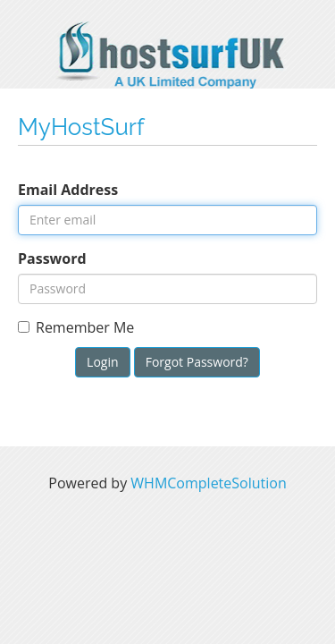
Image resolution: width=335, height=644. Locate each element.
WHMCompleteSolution (208, 483)
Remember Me (76, 327)
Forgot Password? (197, 362)
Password (52, 258)
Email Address (68, 190)
